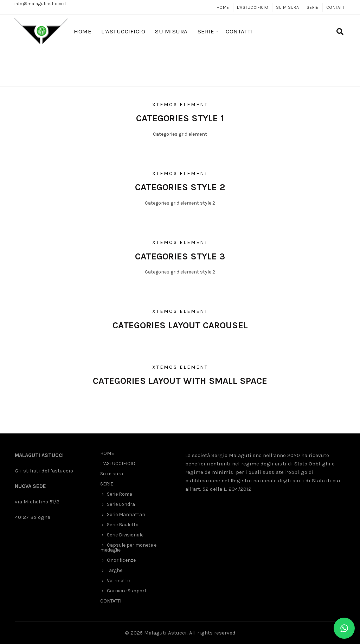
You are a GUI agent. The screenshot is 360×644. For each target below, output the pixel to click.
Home (155, 77)
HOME (223, 7)
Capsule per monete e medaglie (128, 548)
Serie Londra (121, 504)
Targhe (115, 570)
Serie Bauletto (123, 525)
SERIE (313, 7)
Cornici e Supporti (127, 591)
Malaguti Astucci (165, 633)
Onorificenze (121, 560)
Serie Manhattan (126, 514)
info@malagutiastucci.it (40, 4)
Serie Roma (120, 494)
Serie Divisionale (125, 535)
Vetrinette (118, 581)
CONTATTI (336, 7)
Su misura (287, 7)
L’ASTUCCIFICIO (253, 7)
